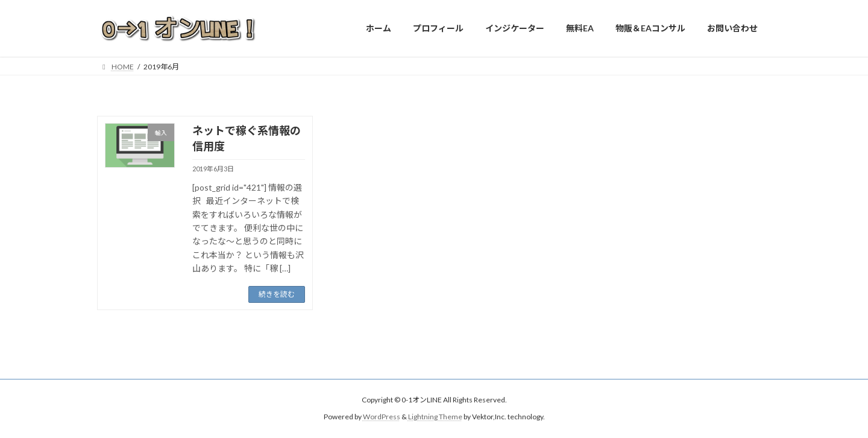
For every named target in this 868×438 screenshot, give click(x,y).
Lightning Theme (435, 417)
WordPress (382, 417)
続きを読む (277, 294)
